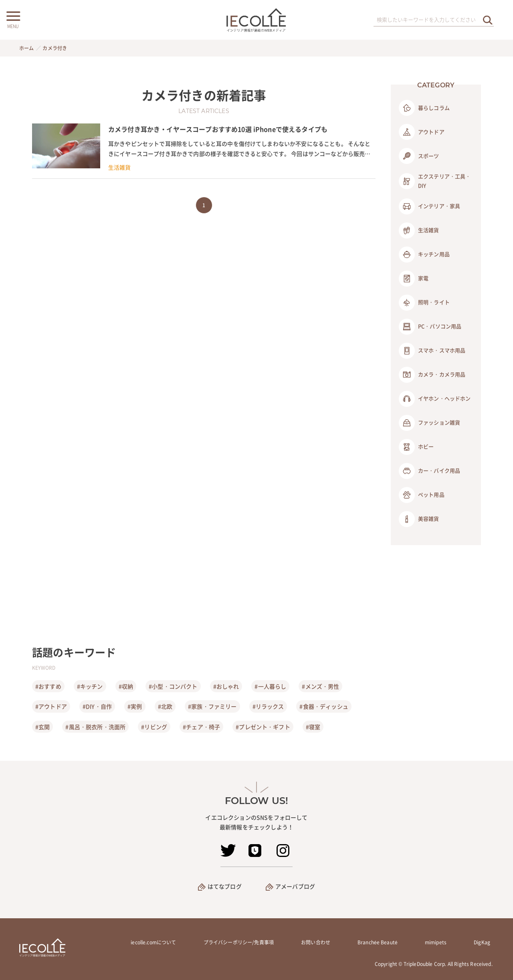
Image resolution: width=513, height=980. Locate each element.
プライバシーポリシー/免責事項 (239, 942)
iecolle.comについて (153, 942)
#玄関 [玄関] (42, 727)
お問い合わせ (316, 942)
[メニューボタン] (13, 19)
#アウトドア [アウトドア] (51, 706)
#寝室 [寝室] (313, 727)
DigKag (482, 942)
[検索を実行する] (488, 20)
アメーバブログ (295, 886)
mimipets (436, 942)
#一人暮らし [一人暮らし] (270, 686)
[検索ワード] (434, 20)
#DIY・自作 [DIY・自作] (97, 706)
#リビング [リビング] (154, 727)
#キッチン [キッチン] (90, 686)
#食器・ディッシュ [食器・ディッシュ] (324, 706)
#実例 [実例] (135, 706)
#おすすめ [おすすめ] (48, 686)
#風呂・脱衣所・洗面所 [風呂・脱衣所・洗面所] (95, 727)
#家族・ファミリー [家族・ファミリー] (212, 706)
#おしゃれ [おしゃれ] (226, 686)
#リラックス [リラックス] (268, 706)
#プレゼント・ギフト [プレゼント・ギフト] (263, 727)
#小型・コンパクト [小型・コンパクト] (173, 686)
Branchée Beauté (378, 942)
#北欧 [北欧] (165, 706)
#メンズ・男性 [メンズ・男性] (320, 686)
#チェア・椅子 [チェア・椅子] (201, 727)
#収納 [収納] (126, 686)
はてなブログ (225, 886)
